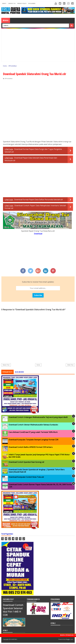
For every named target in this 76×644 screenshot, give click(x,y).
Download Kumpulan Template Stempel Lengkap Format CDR (33, 440)
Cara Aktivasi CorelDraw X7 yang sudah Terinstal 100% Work (33, 432)
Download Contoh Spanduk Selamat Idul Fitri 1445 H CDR (13, 610)
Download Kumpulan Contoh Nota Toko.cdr (26, 477)
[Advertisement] (38, 45)
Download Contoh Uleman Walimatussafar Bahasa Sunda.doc (33, 425)
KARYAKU (14, 639)
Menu (6, 20)
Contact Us (12, 3)
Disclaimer (32, 3)
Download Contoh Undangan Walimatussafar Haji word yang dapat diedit (38, 417)
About (4, 3)
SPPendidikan (9, 79)
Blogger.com (69, 639)
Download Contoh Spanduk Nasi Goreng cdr (26, 462)
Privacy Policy (22, 3)
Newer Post (6, 365)
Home (38, 365)
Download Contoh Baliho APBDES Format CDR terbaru (31, 447)
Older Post (70, 365)
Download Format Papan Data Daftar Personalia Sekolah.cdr (39, 200)
